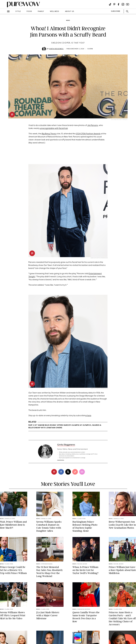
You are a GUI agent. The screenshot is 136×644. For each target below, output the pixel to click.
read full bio (61, 460)
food (29, 11)
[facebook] (61, 472)
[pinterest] (12, 115)
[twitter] (68, 472)
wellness (55, 11)
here (89, 416)
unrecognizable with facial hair (54, 128)
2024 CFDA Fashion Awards (88, 134)
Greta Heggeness (56, 49)
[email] (82, 472)
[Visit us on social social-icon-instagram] (123, 4)
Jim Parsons (93, 125)
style (18, 11)
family (41, 11)
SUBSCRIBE (116, 11)
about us (70, 11)
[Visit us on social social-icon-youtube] (128, 4)
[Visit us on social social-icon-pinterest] (114, 4)
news (68, 21)
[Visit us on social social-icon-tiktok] (110, 4)
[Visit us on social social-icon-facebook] (118, 4)
